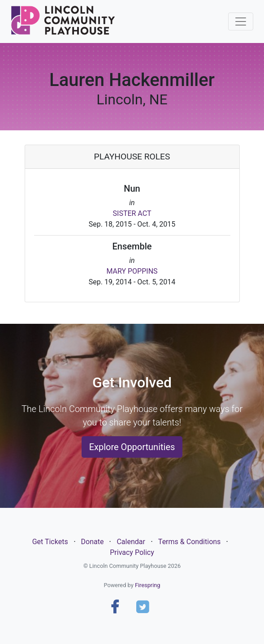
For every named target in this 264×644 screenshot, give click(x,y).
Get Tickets (50, 542)
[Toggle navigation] (241, 21)
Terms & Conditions (190, 542)
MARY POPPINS (132, 271)
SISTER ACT (132, 213)
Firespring (148, 585)
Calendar (131, 542)
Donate (93, 542)
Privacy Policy (132, 552)
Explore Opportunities (132, 447)
